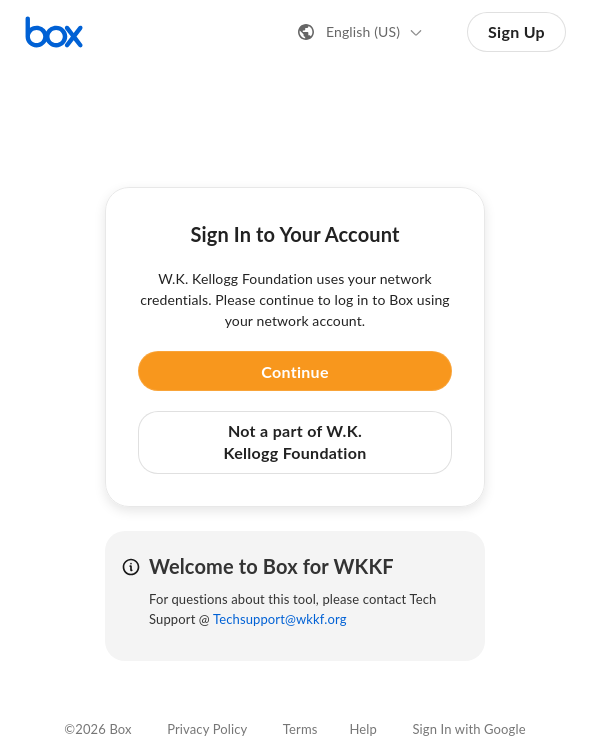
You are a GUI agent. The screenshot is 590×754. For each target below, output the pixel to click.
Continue (295, 371)
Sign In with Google (468, 729)
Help (363, 729)
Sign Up (516, 31)
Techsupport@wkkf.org (280, 619)
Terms (300, 729)
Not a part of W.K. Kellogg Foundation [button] (294, 441)
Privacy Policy (207, 729)
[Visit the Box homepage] (54, 32)
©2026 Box (97, 729)
